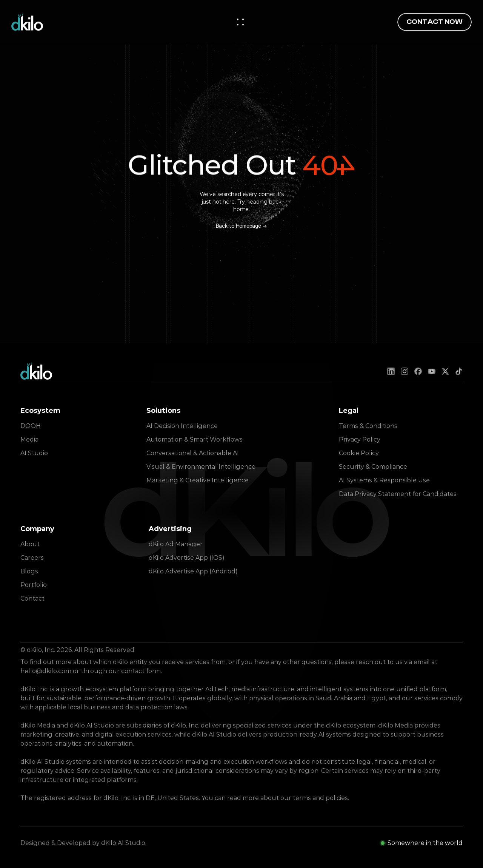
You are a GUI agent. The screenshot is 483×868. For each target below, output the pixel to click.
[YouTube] (432, 371)
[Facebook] (418, 371)
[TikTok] (459, 371)
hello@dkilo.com (46, 671)
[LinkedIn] (391, 371)
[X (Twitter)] (445, 371)
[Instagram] (405, 371)
